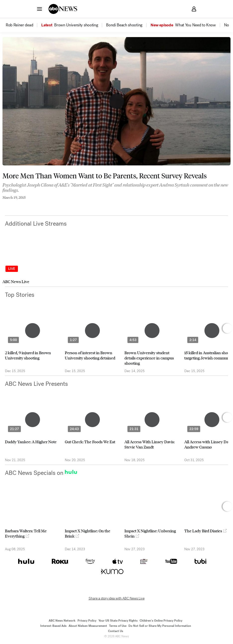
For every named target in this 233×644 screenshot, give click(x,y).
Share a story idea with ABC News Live (117, 598)
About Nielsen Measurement (88, 626)
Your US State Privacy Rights (118, 621)
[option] (23, 25)
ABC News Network (62, 621)
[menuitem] (19, 25)
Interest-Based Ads (53, 626)
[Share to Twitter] (14, 204)
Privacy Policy (87, 621)
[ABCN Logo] (63, 9)
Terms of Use (118, 626)
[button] (39, 9)
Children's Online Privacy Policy (161, 621)
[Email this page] (24, 204)
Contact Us (116, 631)
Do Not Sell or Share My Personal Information (160, 626)
